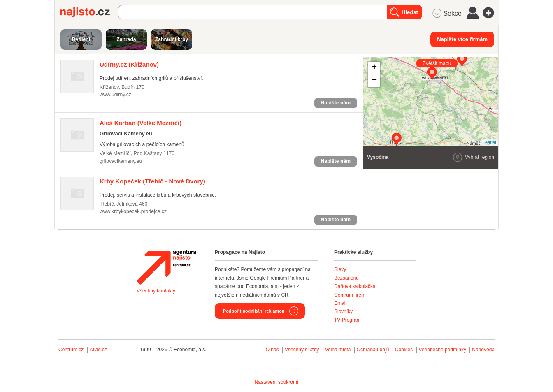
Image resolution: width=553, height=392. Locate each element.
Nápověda (483, 350)
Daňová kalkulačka (355, 286)
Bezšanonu (346, 278)
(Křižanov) (129, 64)
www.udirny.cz (115, 95)
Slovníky (343, 311)
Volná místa (338, 350)
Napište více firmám (462, 39)
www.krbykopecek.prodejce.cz (133, 211)
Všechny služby (303, 350)
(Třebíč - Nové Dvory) (152, 181)
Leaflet (489, 142)
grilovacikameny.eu (121, 161)
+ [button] (374, 68)
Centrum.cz (71, 350)
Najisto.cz (89, 12)
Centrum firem (350, 295)
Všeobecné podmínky (443, 350)
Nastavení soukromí (277, 382)
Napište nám (336, 103)
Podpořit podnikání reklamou (254, 311)
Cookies (404, 350)
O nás (272, 350)
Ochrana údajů (373, 350)
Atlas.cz (98, 350)
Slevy (340, 269)
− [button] (374, 81)
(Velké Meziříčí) (141, 123)
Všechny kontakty (156, 291)
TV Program (347, 320)
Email (340, 303)
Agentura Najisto (166, 267)
